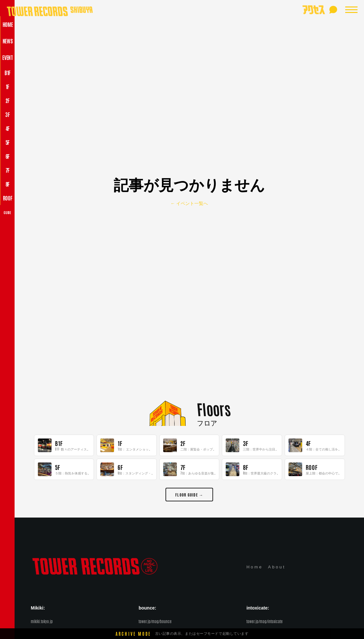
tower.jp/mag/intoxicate (265, 621)
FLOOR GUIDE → (189, 494)
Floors (214, 409)
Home (255, 567)
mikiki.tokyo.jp (42, 621)
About (277, 567)
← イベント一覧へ (189, 203)
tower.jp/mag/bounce (155, 621)
